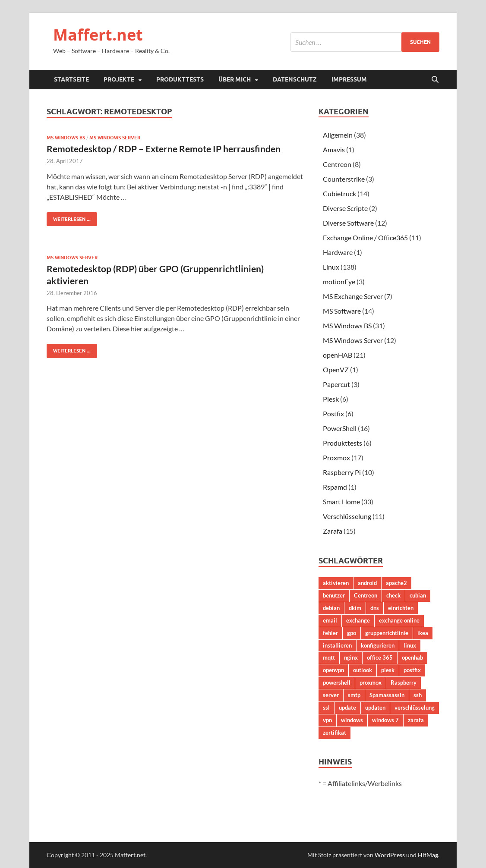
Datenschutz (295, 79)
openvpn (333, 670)
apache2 (396, 583)
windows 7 (385, 720)
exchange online (399, 620)
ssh (418, 695)
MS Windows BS (66, 138)
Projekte (119, 79)
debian (331, 608)
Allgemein (338, 135)
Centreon (337, 164)
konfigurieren (378, 645)
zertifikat (335, 733)
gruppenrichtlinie (387, 633)
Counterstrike (344, 179)
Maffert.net (98, 35)
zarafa (416, 720)
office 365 (380, 657)
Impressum (349, 79)
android (367, 583)
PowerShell (340, 428)
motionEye (339, 281)
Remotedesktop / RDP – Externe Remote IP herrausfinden (164, 149)
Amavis (334, 149)
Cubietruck (339, 193)
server (331, 695)
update (347, 708)
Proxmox (336, 458)
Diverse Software (348, 223)
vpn (327, 720)
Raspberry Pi (342, 472)
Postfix (333, 414)
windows (352, 720)
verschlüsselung (415, 708)
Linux (331, 267)
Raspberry (404, 682)
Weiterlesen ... (69, 217)
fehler (330, 633)
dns (375, 608)
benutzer (334, 595)
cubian (418, 595)
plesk (388, 670)
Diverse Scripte (345, 208)
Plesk (331, 399)
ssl (326, 708)
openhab (412, 657)
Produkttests (180, 79)
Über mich (235, 79)
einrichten (401, 608)
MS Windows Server (115, 138)
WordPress (390, 855)
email (330, 620)
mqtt (329, 657)
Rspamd (335, 487)
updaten (375, 708)
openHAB (338, 355)
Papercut (336, 384)
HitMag (428, 855)
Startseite (71, 79)
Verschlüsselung (347, 516)
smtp (354, 695)
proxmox (371, 682)
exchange (358, 620)
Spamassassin (387, 695)
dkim (355, 608)
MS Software (342, 311)
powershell (337, 682)
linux (410, 645)
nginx (351, 657)
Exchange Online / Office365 (365, 237)
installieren (337, 645)
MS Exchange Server (353, 296)
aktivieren (336, 583)
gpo (352, 633)
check (393, 595)
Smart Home (341, 502)
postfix (412, 670)
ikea (423, 633)
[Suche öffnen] (435, 80)
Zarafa (333, 531)
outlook (363, 670)
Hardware (338, 252)
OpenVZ (336, 370)
